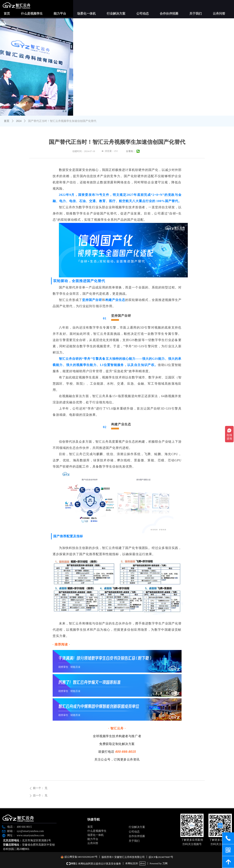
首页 (7, 121)
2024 (19, 121)
